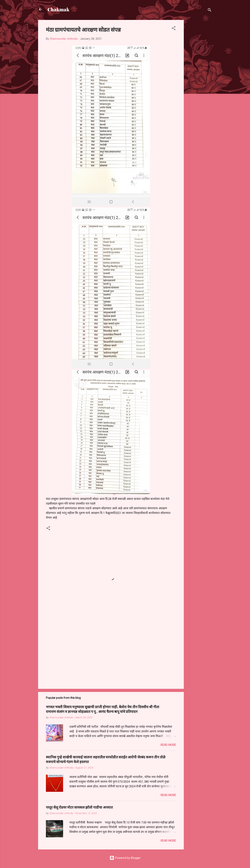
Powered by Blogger (125, 858)
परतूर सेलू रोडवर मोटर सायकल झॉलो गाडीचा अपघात (79, 807)
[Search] (210, 11)
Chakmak (58, 9)
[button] (174, 29)
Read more (168, 745)
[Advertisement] (199, 79)
